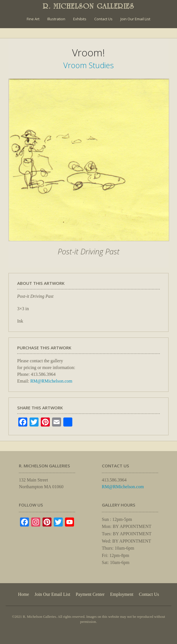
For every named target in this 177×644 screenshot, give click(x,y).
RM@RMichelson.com (51, 381)
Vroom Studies (88, 65)
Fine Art (33, 19)
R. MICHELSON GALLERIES (88, 6)
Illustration (56, 19)
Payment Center (90, 594)
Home (23, 594)
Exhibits (80, 19)
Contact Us (103, 19)
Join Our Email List (135, 19)
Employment (122, 594)
